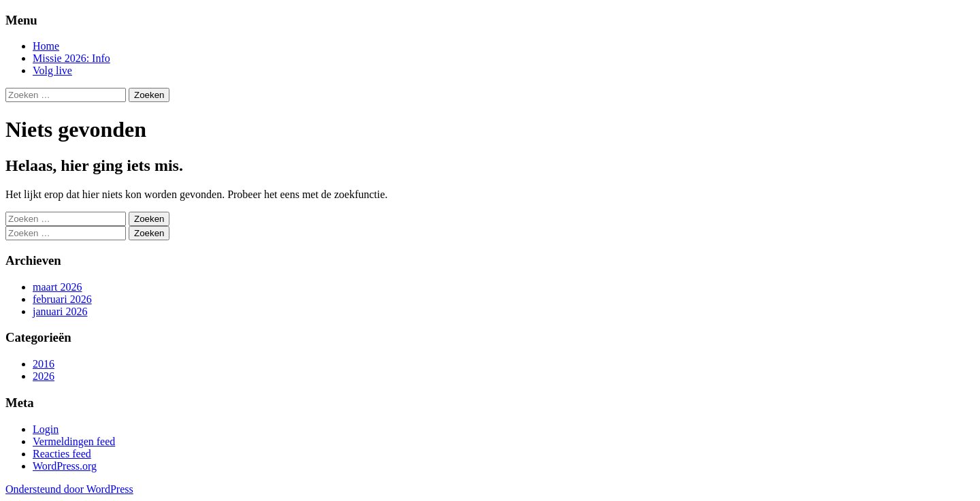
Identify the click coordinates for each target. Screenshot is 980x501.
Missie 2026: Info (71, 58)
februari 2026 (62, 299)
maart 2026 (57, 287)
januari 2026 (60, 311)
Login (46, 429)
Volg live (52, 70)
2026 (44, 376)
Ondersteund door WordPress (69, 489)
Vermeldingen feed (74, 441)
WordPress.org (65, 466)
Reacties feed (62, 454)
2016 (44, 364)
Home (46, 46)
